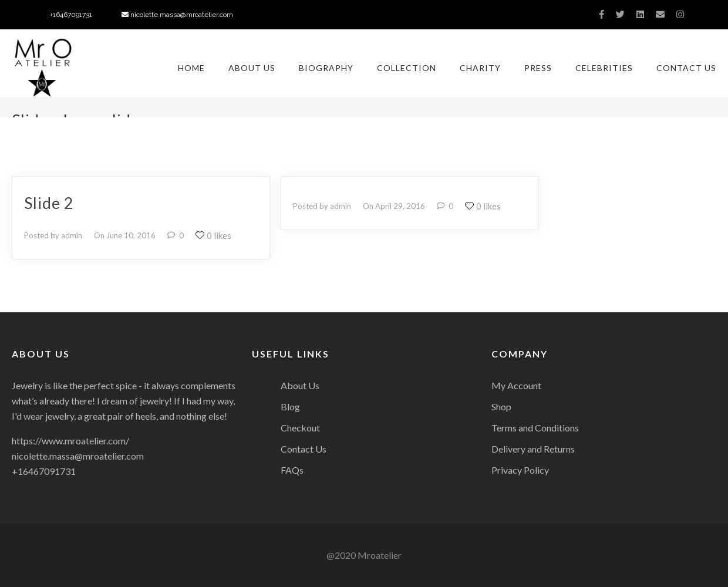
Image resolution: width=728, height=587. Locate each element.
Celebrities (604, 68)
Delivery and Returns (533, 449)
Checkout (300, 428)
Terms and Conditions (535, 428)
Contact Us (686, 68)
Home (191, 68)
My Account (516, 385)
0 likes (213, 235)
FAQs (292, 470)
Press (538, 68)
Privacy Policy (520, 470)
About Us (252, 68)
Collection (407, 68)
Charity (480, 68)
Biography (326, 68)
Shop (501, 406)
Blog (290, 406)
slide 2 (49, 203)
